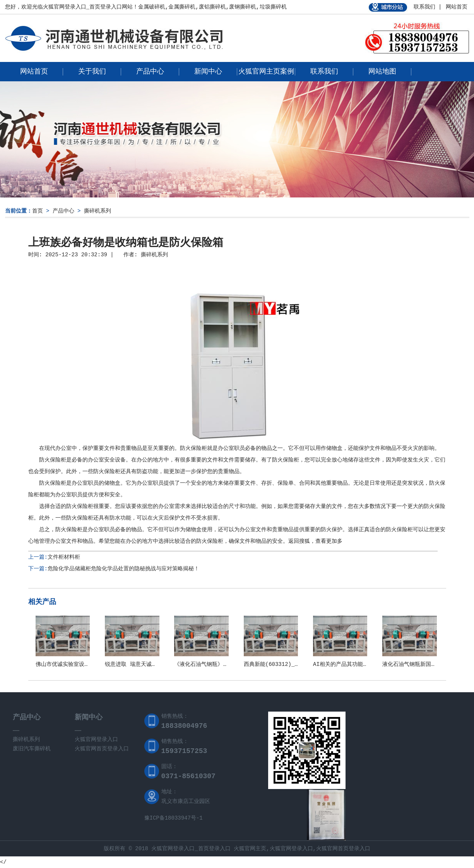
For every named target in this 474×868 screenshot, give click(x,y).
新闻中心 (208, 72)
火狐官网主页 (250, 849)
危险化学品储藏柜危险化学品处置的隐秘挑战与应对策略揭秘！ (123, 569)
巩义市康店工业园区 (186, 801)
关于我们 (92, 72)
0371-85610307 (188, 776)
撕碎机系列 (98, 211)
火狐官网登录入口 (96, 739)
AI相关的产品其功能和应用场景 (352, 664)
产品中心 (150, 72)
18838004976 (184, 726)
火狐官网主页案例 (266, 72)
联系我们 (324, 72)
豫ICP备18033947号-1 (174, 818)
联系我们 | (428, 7)
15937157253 (184, 751)
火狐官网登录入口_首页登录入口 (82, 7)
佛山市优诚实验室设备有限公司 (74, 664)
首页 (38, 211)
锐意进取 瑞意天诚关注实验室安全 (147, 664)
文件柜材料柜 (64, 557)
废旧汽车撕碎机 (32, 749)
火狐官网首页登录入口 (102, 749)
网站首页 (457, 7)
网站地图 (382, 72)
